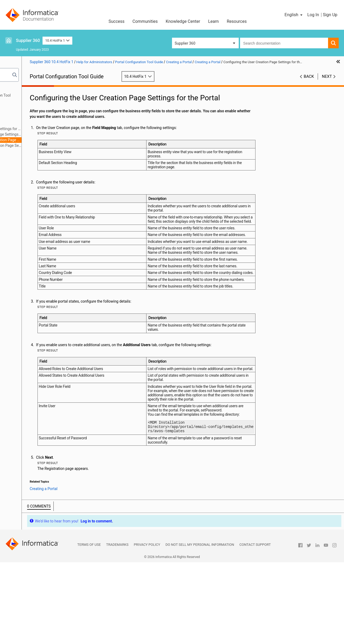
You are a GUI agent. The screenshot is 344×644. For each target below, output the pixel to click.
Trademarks (117, 627)
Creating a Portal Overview (39, 112)
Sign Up (330, 15)
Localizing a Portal (24, 162)
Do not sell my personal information (200, 627)
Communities (145, 21)
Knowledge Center (183, 21)
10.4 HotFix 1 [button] (57, 40)
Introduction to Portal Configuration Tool (42, 95)
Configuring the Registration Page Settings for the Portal (54, 145)
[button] (294, 15)
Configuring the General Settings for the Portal (54, 129)
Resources (237, 21)
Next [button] (327, 82)
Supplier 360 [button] (185, 43)
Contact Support (255, 627)
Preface (15, 90)
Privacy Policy (147, 627)
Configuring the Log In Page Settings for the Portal (54, 134)
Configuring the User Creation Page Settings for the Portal (54, 140)
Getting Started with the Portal (34, 101)
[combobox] (284, 43)
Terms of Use (89, 627)
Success (116, 21)
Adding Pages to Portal (28, 151)
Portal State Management (38, 118)
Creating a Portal (23, 106)
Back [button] (309, 82)
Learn (213, 21)
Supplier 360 (28, 40)
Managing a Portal (24, 157)
